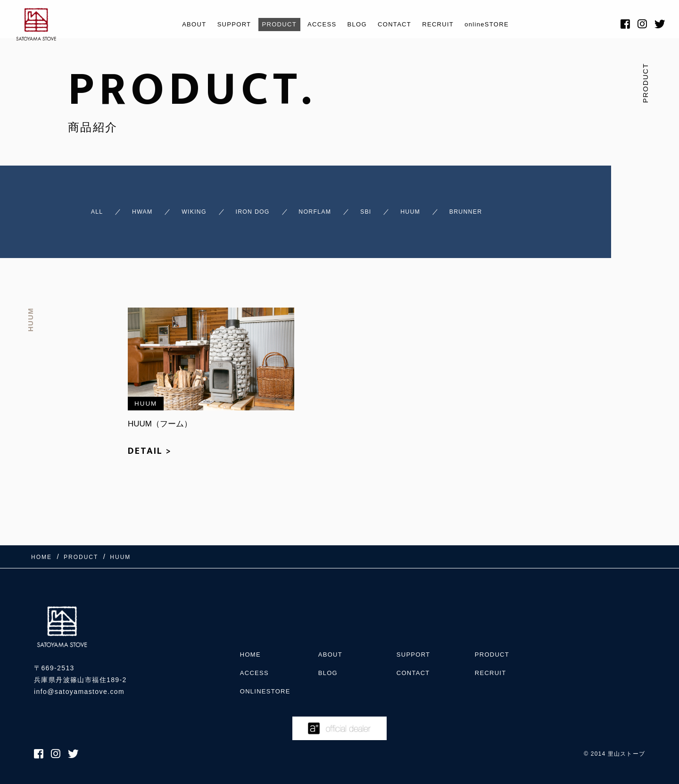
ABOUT (177, 24)
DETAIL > (150, 458)
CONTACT (399, 24)
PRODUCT (272, 24)
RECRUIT (448, 24)
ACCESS (319, 24)
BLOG (358, 24)
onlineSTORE (503, 24)
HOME (251, 647)
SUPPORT (221, 24)
